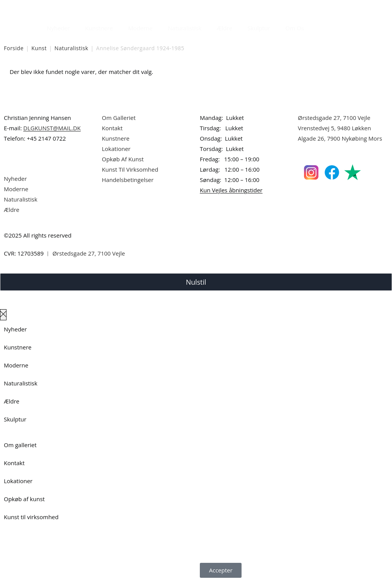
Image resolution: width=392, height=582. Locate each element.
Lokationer (116, 149)
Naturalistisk (185, 28)
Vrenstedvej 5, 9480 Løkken (334, 128)
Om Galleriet (119, 118)
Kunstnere (99, 28)
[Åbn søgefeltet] (316, 26)
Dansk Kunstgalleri (38, 7)
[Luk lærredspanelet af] (3, 315)
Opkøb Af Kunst (123, 159)
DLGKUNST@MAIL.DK (52, 128)
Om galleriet (20, 445)
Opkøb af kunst (24, 499)
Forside (14, 48)
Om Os (295, 28)
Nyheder (58, 28)
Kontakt (112, 128)
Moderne (140, 28)
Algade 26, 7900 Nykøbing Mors (340, 138)
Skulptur (259, 28)
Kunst (39, 48)
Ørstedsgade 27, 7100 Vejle (334, 118)
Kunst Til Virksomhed (130, 169)
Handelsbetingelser (128, 180)
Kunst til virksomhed (31, 517)
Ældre (225, 28)
